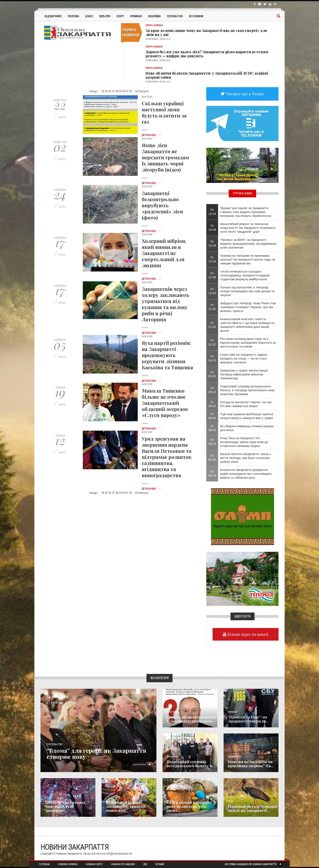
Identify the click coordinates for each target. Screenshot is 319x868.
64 (137, 91)
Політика (73, 16)
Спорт (120, 16)
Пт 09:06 (212, 416)
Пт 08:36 (212, 458)
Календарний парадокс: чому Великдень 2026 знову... (189, 806)
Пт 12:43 (212, 291)
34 (103, 91)
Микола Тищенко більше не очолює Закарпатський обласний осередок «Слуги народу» (165, 403)
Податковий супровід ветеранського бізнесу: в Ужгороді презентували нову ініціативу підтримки (247, 390)
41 (127, 91)
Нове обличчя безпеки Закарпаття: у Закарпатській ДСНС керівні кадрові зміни (207, 75)
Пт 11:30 (212, 307)
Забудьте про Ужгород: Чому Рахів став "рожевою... (65, 806)
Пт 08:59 (212, 428)
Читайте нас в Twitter (245, 94)
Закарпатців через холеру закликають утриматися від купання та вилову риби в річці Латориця (166, 304)
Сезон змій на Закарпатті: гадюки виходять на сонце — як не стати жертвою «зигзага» (244, 358)
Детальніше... (151, 135)
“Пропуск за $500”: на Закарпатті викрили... (248, 719)
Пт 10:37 (212, 342)
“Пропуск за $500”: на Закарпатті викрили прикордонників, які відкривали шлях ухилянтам (248, 244)
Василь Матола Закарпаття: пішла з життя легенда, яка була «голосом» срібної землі (246, 458)
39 (120, 91)
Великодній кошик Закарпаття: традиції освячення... (125, 806)
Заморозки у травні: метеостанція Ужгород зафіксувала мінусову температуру (244, 374)
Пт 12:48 (212, 275)
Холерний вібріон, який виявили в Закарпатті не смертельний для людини (164, 253)
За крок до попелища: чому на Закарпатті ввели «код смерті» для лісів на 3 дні (206, 33)
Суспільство (175, 16)
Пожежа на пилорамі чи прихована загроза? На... (251, 764)
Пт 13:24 (212, 259)
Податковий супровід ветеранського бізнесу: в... (191, 764)
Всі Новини (196, 16)
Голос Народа (173, 712)
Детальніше (141, 764)
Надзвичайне (53, 16)
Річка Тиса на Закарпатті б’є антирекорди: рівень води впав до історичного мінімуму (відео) (244, 442)
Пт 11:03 (212, 325)
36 (110, 91)
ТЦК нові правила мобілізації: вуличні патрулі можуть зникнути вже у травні (247, 416)
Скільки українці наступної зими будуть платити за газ (164, 112)
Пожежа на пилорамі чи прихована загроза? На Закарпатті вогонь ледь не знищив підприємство (248, 259)
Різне (230, 801)
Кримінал (136, 16)
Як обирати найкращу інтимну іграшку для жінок (247, 428)
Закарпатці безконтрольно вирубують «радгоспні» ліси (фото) (162, 205)
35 (106, 91)
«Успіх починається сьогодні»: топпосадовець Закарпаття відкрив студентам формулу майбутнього (245, 275)
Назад (93, 91)
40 (124, 91)
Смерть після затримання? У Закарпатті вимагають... (192, 719)
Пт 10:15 (212, 358)
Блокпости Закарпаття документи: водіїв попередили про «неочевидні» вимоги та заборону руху (246, 474)
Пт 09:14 (212, 390)
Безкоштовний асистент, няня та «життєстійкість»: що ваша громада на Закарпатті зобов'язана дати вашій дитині (247, 325)
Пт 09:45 (212, 374)
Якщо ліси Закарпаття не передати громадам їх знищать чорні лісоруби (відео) (165, 157)
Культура (105, 16)
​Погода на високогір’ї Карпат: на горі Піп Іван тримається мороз (246, 404)
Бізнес (89, 16)
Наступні (144, 91)
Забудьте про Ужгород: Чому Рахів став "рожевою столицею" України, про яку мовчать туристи (248, 307)
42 (131, 91)
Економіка (154, 16)
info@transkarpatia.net (119, 854)
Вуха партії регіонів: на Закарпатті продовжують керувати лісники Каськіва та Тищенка (167, 355)
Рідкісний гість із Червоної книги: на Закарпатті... (252, 808)
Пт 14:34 (212, 212)
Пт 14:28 (212, 228)
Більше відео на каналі (247, 634)
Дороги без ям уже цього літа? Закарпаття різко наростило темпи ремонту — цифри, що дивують (207, 54)
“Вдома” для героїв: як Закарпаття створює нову (99, 753)
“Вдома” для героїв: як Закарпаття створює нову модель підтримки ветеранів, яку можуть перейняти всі (246, 212)
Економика (172, 757)
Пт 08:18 (212, 474)
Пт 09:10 (212, 404)
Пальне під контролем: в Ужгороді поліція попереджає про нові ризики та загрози (247, 291)
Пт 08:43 (212, 442)
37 (113, 91)
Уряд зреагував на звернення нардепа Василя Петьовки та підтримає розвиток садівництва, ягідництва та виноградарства (167, 457)
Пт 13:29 (212, 243)
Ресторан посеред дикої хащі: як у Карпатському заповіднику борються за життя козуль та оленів (248, 343)
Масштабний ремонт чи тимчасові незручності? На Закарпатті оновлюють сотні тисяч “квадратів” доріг (248, 228)
